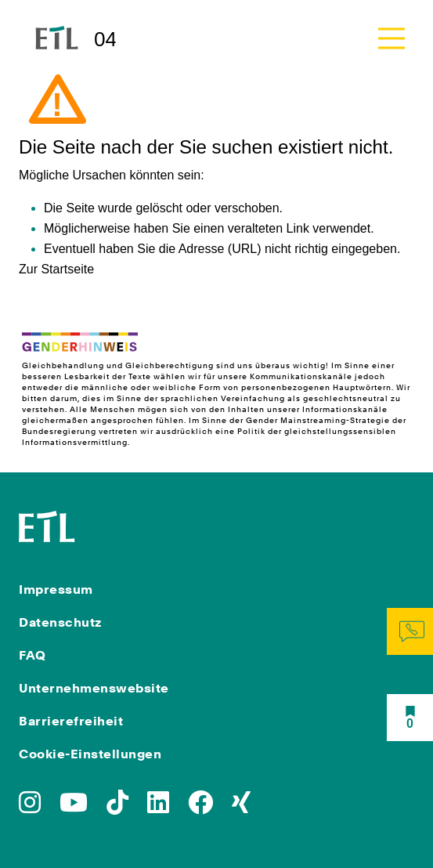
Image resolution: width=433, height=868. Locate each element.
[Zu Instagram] (30, 807)
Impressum (56, 590)
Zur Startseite (56, 269)
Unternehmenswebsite (94, 688)
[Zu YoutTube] (74, 807)
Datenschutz (61, 622)
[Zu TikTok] (117, 807)
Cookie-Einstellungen (90, 754)
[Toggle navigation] (392, 38)
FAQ (32, 655)
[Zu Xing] (241, 807)
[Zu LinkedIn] (158, 807)
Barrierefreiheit (71, 721)
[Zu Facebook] (200, 807)
